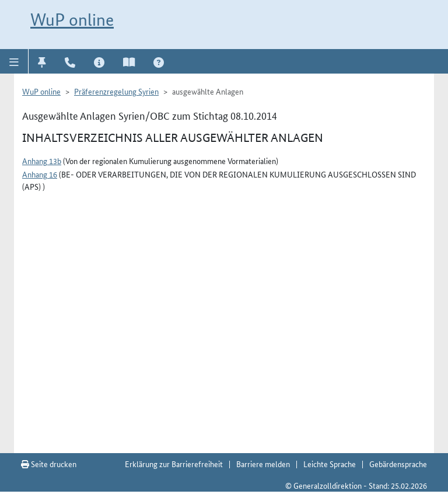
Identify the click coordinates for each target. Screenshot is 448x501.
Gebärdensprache (398, 464)
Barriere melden (263, 464)
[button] (14, 61)
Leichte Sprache (330, 464)
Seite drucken (49, 464)
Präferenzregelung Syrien (116, 91)
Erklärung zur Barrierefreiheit (174, 464)
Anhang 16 (40, 174)
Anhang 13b (42, 161)
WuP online (72, 20)
